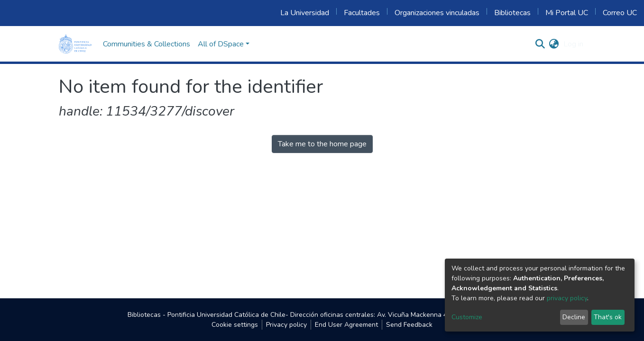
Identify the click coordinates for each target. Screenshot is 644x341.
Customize (467, 317)
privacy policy (567, 298)
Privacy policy (286, 325)
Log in (573, 44)
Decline (574, 317)
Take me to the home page (322, 144)
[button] (554, 44)
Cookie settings (235, 325)
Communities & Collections (147, 44)
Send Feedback (409, 325)
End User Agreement (346, 325)
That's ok (608, 317)
